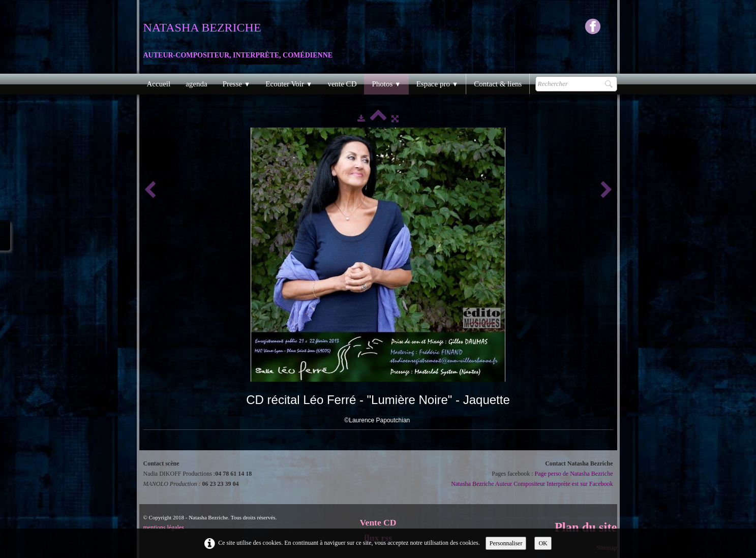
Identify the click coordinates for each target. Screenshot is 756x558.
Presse (237, 84)
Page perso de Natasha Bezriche (574, 474)
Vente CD (378, 522)
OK (543, 543)
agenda (196, 84)
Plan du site (586, 527)
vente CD (342, 84)
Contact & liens (498, 84)
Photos (386, 84)
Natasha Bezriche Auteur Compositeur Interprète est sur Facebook (532, 484)
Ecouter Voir (289, 84)
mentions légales (164, 528)
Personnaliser (506, 543)
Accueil (159, 84)
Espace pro (437, 84)
